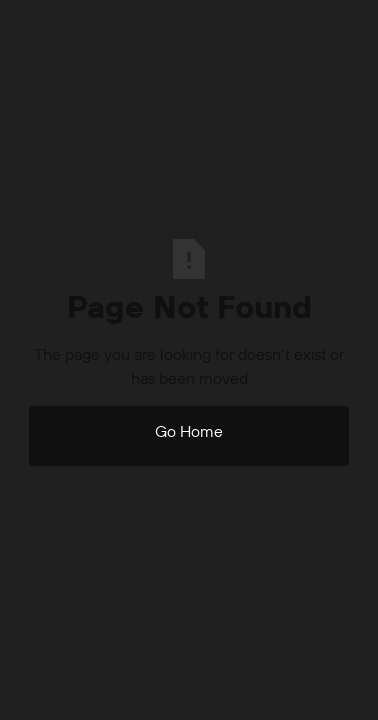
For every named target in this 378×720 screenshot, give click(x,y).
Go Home (189, 431)
